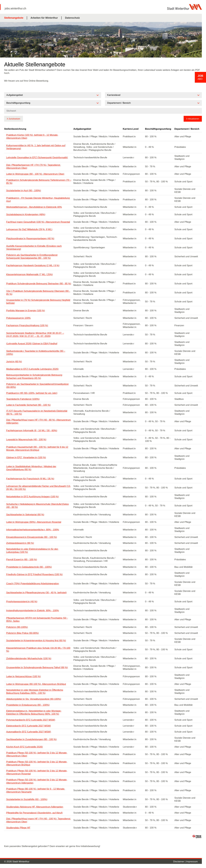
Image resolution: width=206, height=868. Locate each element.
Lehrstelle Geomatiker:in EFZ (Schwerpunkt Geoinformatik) (37, 158)
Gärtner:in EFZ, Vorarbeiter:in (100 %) (26, 458)
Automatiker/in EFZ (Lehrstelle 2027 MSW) (29, 732)
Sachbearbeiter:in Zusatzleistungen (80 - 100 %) (31, 739)
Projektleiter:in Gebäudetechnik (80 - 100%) (29, 567)
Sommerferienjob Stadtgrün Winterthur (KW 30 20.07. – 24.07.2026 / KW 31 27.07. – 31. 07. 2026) (35, 335)
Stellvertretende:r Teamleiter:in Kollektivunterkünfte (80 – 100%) (36, 353)
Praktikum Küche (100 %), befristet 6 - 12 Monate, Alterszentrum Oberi (32, 137)
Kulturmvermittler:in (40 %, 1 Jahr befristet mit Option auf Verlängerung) (36, 147)
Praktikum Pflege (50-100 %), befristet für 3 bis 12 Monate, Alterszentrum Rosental (37, 772)
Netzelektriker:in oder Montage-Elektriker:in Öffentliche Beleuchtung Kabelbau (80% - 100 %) (35, 692)
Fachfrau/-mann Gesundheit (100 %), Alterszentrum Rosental (38, 222)
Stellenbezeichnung (15, 129)
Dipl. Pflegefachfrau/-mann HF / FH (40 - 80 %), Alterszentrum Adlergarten (39, 421)
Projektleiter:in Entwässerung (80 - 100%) (28, 705)
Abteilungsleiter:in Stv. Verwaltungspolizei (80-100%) (34, 699)
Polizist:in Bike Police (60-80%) (22, 633)
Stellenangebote (14, 18)
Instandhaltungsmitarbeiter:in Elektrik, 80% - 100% (33, 611)
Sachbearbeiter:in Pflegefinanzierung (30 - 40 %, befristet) (36, 593)
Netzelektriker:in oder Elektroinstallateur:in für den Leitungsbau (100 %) (32, 551)
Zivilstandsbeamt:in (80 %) (20, 543)
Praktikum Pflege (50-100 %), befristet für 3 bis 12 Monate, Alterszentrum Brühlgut (37, 763)
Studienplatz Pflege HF (18, 828)
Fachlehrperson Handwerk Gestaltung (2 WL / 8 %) (33, 265)
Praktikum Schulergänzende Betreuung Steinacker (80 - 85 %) (39, 284)
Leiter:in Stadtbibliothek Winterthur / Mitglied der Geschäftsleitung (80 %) (31, 468)
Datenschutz (72, 18)
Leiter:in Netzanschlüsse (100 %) (23, 676)
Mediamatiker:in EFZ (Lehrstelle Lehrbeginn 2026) (32, 369)
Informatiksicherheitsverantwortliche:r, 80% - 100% (33, 530)
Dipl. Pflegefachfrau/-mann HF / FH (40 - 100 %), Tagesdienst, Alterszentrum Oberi (39, 820)
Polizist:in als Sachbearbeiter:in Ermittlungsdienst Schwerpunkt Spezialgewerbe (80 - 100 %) (32, 257)
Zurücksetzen (14, 119)
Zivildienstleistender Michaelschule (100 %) (29, 658)
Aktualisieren (194, 119)
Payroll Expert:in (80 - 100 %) (22, 560)
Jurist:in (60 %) (14, 362)
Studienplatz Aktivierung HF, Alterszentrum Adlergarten (35, 807)
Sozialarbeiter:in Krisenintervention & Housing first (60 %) (36, 641)
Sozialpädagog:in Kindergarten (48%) (26, 214)
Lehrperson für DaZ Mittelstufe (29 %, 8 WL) (29, 229)
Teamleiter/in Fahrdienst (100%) (23, 399)
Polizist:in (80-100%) (17, 627)
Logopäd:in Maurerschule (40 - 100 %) (26, 440)
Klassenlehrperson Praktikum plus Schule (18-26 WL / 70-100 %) (38, 650)
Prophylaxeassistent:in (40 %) (22, 602)
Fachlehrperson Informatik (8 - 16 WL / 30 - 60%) (32, 431)
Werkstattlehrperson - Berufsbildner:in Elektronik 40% (34, 207)
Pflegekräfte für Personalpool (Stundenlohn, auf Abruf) (34, 813)
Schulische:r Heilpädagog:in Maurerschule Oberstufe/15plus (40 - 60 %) (37, 506)
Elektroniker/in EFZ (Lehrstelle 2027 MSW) (29, 726)
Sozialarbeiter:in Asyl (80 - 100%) (24, 191)
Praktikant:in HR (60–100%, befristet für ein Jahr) (32, 393)
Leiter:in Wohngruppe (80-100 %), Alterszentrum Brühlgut (36, 684)
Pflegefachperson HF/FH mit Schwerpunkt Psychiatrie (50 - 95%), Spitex (37, 620)
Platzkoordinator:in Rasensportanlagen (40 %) (30, 239)
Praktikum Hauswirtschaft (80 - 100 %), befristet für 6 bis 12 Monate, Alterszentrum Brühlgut (37, 449)
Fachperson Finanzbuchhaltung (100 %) (27, 325)
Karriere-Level (131, 129)
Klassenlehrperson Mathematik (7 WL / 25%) (29, 274)
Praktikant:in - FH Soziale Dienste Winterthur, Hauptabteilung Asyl (38, 200)
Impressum (192, 862)
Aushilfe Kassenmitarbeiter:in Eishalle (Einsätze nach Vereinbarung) (34, 248)
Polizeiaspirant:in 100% (18, 318)
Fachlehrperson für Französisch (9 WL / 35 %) (30, 479)
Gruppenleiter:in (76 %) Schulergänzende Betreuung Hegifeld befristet (38, 302)
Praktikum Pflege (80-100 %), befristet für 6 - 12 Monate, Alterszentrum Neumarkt (36, 790)
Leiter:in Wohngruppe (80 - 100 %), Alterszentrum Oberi (35, 174)
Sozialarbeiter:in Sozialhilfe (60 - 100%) (27, 799)
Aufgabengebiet (82, 129)
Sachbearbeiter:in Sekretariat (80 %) (25, 515)
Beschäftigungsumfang (158, 129)
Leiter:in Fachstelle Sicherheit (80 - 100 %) (28, 405)
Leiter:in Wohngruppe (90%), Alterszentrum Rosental (34, 522)
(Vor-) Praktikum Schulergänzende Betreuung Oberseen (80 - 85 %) (38, 293)
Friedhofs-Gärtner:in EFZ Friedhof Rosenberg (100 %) (34, 574)
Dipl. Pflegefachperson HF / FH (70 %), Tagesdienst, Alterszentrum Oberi (33, 167)
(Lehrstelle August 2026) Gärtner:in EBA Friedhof (32, 344)
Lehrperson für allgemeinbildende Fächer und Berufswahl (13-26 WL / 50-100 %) (38, 488)
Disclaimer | (180, 862)
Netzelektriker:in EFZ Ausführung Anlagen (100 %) (32, 497)
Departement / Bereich (187, 129)
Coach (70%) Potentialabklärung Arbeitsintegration (33, 584)
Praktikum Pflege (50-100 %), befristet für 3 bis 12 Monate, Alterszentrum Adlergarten (37, 781)
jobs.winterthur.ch (15, 8)
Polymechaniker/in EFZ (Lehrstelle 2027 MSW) (31, 720)
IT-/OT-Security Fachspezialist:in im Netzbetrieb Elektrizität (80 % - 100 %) (37, 412)
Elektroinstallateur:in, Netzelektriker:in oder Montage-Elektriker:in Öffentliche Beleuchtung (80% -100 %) (34, 712)
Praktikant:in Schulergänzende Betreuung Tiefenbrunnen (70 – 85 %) (39, 182)
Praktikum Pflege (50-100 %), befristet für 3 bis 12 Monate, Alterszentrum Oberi (37, 754)
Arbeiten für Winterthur (44, 18)
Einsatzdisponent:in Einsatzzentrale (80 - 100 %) (32, 537)
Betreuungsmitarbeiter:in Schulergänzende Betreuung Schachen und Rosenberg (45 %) (34, 376)
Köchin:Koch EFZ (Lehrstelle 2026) (25, 747)
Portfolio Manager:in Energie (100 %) (26, 311)
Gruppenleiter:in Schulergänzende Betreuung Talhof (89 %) (37, 667)
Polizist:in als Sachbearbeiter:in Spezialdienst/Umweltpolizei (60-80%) (37, 386)
